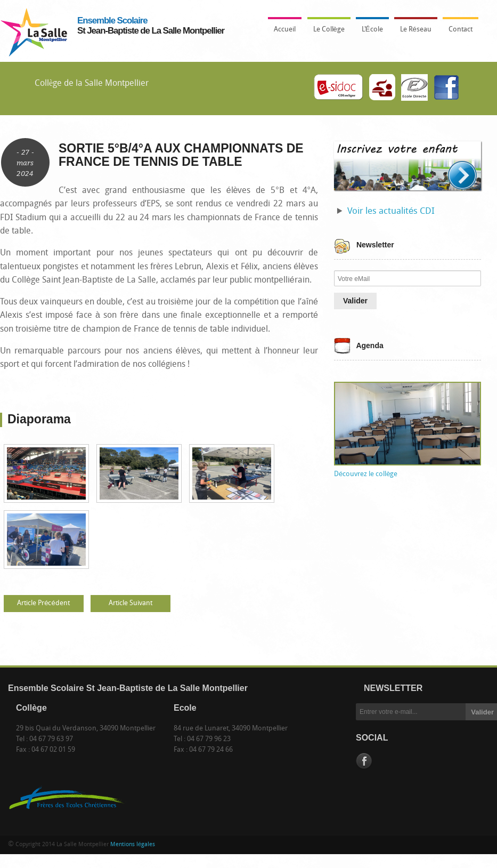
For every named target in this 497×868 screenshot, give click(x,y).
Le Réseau (416, 30)
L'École (370, 33)
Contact (461, 30)
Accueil (285, 30)
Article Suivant (131, 603)
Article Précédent (43, 603)
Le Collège (326, 33)
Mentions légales (133, 845)
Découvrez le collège (366, 474)
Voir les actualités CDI (391, 211)
